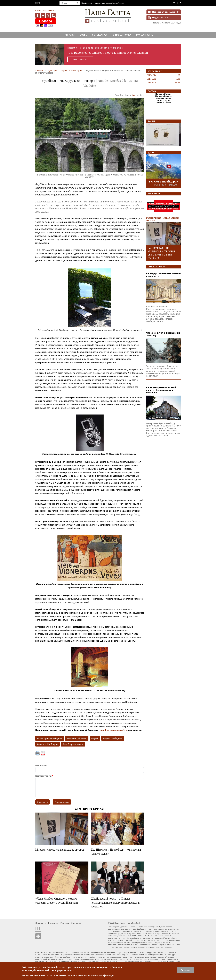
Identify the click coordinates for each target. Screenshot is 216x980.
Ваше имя (41, 765)
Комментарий (43, 776)
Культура (52, 70)
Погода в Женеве (163, 94)
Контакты (53, 923)
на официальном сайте (113, 730)
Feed (53, 15)
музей (96, 738)
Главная (39, 70)
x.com (48, 15)
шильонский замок (77, 738)
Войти (38, 3)
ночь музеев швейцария (50, 738)
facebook (38, 15)
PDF (43, 753)
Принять (186, 970)
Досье (83, 35)
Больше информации (103, 975)
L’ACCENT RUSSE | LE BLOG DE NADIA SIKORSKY (163, 219)
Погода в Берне (163, 98)
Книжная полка (122, 35)
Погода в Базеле (163, 103)
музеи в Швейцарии (48, 744)
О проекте (41, 923)
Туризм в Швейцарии (71, 70)
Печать (38, 753)
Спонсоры (76, 923)
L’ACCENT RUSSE (145, 35)
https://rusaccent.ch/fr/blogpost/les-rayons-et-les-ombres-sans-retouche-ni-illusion (108, 54)
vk (43, 15)
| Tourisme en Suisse (163, 185)
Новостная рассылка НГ (165, 12)
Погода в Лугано (163, 100)
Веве (133, 95)
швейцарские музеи (74, 744)
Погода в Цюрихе (163, 96)
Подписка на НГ (161, 18)
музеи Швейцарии (113, 738)
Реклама (65, 923)
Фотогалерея (100, 35)
